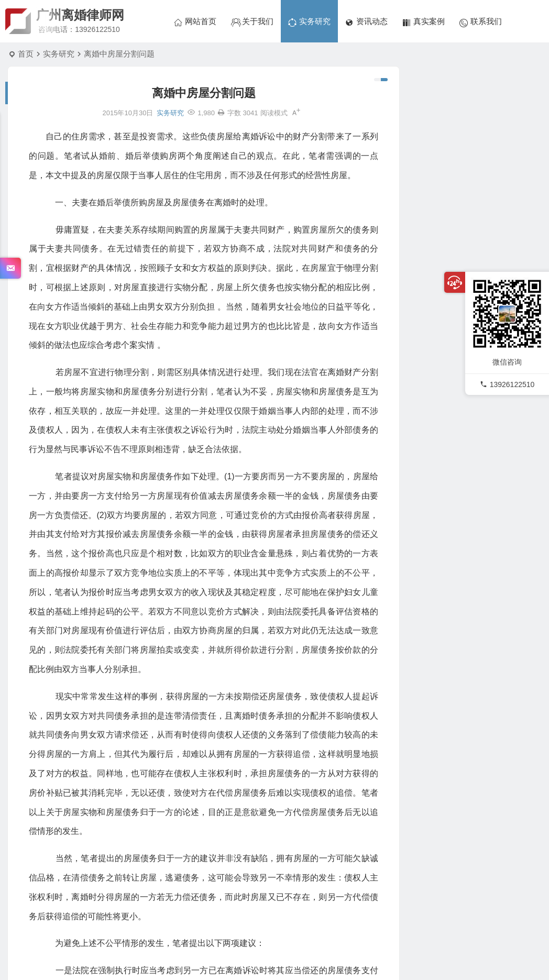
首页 (26, 54)
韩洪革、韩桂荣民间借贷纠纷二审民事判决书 (500, 161)
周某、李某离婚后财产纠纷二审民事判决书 (500, 209)
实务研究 (59, 54)
